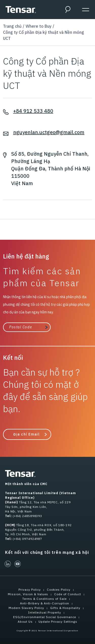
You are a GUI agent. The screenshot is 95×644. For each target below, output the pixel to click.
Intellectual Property (45, 612)
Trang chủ (12, 26)
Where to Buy (39, 26)
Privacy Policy (30, 590)
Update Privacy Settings (58, 622)
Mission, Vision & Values (28, 594)
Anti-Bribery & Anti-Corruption (45, 603)
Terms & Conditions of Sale (44, 599)
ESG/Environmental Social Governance (45, 617)
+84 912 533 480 (33, 111)
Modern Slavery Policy (26, 608)
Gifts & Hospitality (65, 608)
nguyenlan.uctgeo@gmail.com (49, 132)
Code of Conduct (68, 594)
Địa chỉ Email (26, 434)
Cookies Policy (59, 590)
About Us (25, 622)
